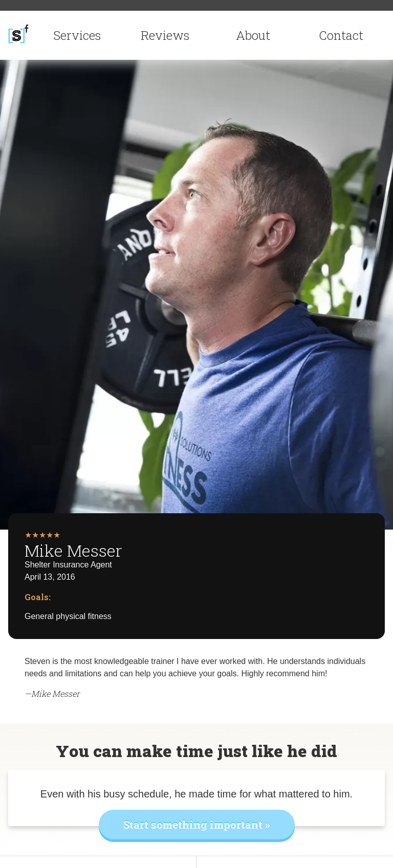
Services (77, 35)
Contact (341, 35)
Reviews (165, 35)
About (253, 35)
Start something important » (197, 825)
